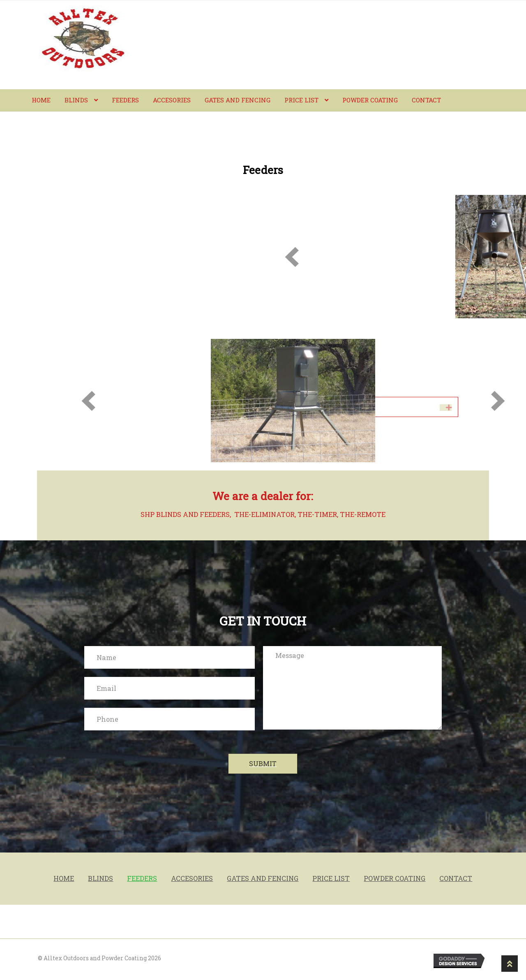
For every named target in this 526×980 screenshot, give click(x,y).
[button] (263, 764)
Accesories (172, 100)
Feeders (125, 100)
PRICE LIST (301, 100)
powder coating (370, 100)
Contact (426, 100)
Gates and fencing (238, 100)
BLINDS (76, 100)
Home (41, 100)
